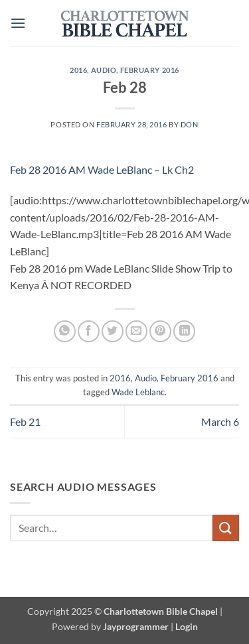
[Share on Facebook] (89, 331)
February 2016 (150, 70)
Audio (104, 70)
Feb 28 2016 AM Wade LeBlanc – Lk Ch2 (102, 169)
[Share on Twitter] (113, 331)
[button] (18, 23)
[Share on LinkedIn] (184, 331)
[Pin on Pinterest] (160, 331)
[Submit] (226, 528)
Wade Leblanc (138, 392)
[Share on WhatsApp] (65, 331)
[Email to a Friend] (136, 331)
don (190, 124)
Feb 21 (25, 421)
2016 (78, 70)
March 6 (220, 421)
